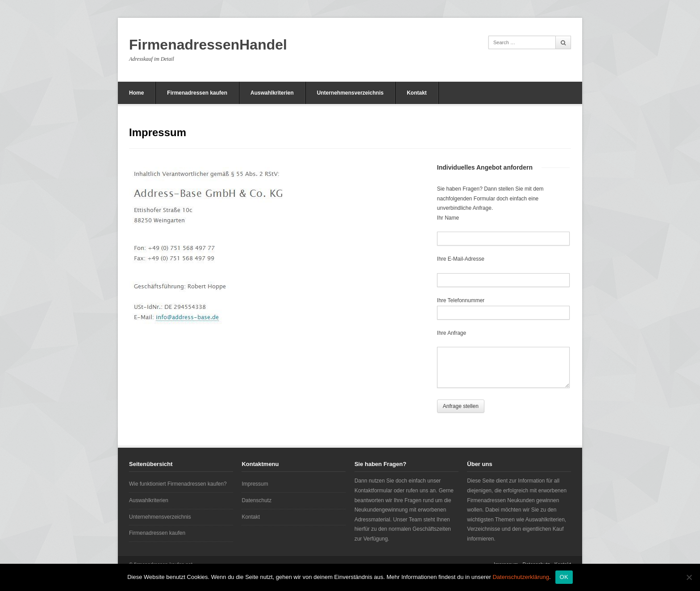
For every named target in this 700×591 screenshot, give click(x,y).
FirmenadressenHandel (208, 45)
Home (136, 93)
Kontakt (417, 93)
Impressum (255, 484)
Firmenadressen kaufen (197, 93)
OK (564, 577)
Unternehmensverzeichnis (350, 93)
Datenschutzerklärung (521, 577)
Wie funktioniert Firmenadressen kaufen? (178, 484)
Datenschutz (256, 500)
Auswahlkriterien (272, 93)
